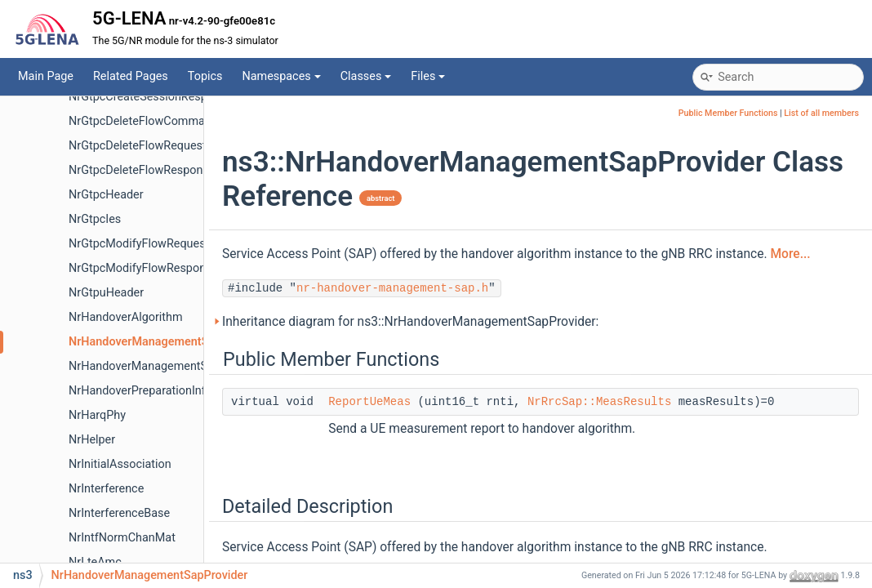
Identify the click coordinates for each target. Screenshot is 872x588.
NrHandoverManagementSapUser (156, 366)
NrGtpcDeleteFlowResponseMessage (166, 170)
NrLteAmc (95, 562)
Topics (205, 76)
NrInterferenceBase (119, 513)
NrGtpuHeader (106, 293)
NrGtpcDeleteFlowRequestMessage (161, 146)
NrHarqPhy (97, 415)
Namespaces (281, 76)
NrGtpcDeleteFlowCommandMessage (167, 121)
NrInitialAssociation (120, 464)
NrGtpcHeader (106, 195)
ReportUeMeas (369, 402)
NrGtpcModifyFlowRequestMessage (163, 244)
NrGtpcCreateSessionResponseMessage (175, 97)
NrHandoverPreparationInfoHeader (159, 391)
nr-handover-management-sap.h (392, 288)
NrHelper (92, 440)
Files (428, 76)
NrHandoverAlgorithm (126, 317)
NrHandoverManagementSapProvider (167, 342)
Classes (366, 76)
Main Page (46, 76)
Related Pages (131, 76)
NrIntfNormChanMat (122, 538)
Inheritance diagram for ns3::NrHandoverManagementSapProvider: (410, 322)
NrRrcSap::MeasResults (599, 402)
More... (790, 254)
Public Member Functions (728, 113)
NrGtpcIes (95, 219)
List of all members (821, 113)
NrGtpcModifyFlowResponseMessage (167, 268)
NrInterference (106, 489)
